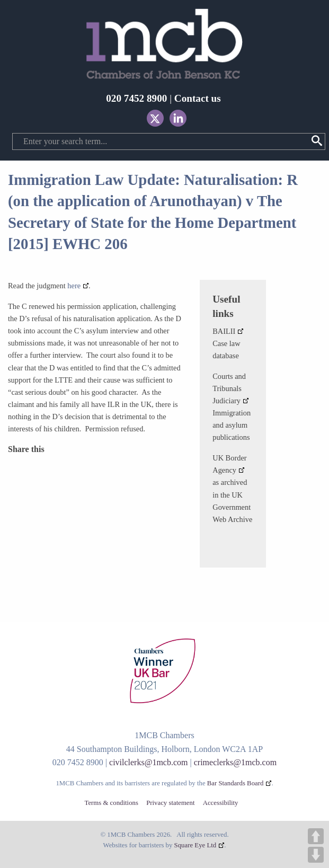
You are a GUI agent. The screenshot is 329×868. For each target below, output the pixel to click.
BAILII (224, 331)
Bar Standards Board (235, 783)
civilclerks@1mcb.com (148, 762)
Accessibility (221, 803)
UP (316, 836)
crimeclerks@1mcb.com (235, 762)
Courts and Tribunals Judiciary (229, 388)
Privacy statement (170, 803)
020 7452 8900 (136, 98)
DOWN (316, 855)
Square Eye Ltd (195, 845)
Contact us (198, 98)
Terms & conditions (111, 803)
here (74, 286)
